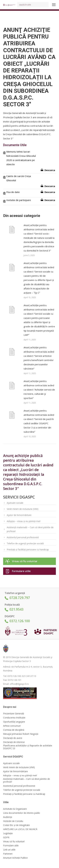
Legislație (8, 833)
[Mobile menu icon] (54, 5)
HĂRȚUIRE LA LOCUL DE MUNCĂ (20, 829)
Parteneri (8, 854)
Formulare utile (21, 571)
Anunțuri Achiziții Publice (15, 858)
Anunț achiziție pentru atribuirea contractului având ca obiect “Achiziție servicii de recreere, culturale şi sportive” (39, 390)
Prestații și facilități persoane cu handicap (28, 550)
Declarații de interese (14, 742)
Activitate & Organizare (15, 809)
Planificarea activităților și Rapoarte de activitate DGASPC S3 (28, 747)
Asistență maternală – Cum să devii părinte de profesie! (30, 529)
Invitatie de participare (19, 200)
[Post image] (12, 230)
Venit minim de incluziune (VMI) (23, 509)
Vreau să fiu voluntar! (14, 842)
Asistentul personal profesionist (23, 537)
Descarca (50, 170)
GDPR (6, 837)
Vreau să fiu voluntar (25, 561)
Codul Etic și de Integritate (16, 825)
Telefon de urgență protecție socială (25, 543)
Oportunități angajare (14, 722)
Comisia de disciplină (14, 730)
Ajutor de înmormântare (19, 515)
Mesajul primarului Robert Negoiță (21, 734)
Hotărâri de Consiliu (13, 821)
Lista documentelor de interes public (22, 813)
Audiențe (8, 817)
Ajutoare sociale (15, 503)
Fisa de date (13, 192)
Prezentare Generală (14, 714)
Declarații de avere (13, 738)
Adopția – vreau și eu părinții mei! (24, 521)
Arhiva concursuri (12, 726)
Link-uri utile (9, 850)
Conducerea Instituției (14, 718)
